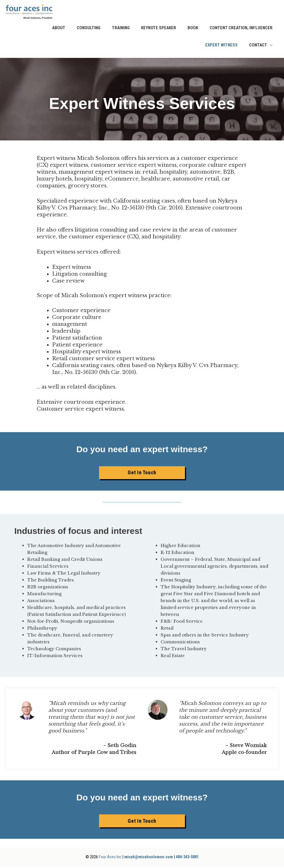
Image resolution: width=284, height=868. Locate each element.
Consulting (89, 29)
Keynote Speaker (159, 29)
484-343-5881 (188, 858)
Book (193, 29)
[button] (142, 474)
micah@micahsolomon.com (147, 858)
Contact (258, 46)
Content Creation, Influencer (241, 29)
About (59, 29)
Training (121, 29)
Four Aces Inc (107, 858)
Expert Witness (221, 46)
